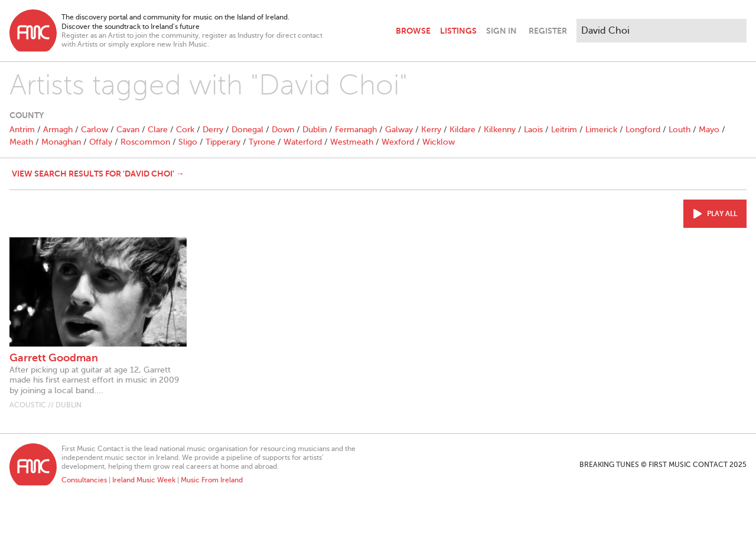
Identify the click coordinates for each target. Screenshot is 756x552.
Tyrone (262, 142)
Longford (643, 130)
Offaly (101, 142)
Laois (533, 130)
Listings (458, 31)
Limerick (601, 130)
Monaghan (61, 142)
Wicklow (439, 142)
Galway (399, 130)
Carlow (94, 130)
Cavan (128, 130)
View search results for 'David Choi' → (98, 174)
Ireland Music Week (144, 480)
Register (548, 31)
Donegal (247, 130)
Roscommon (145, 142)
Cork (185, 130)
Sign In (501, 31)
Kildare (462, 130)
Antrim (22, 130)
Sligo (188, 142)
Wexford (398, 142)
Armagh (58, 130)
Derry (213, 130)
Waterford (303, 142)
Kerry (431, 130)
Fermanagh (356, 130)
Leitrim (564, 130)
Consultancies (84, 480)
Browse (413, 31)
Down (283, 130)
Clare (158, 130)
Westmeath (352, 142)
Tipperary (223, 142)
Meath (21, 142)
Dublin (315, 130)
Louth (680, 130)
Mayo (709, 130)
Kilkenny (500, 130)
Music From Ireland (212, 480)
